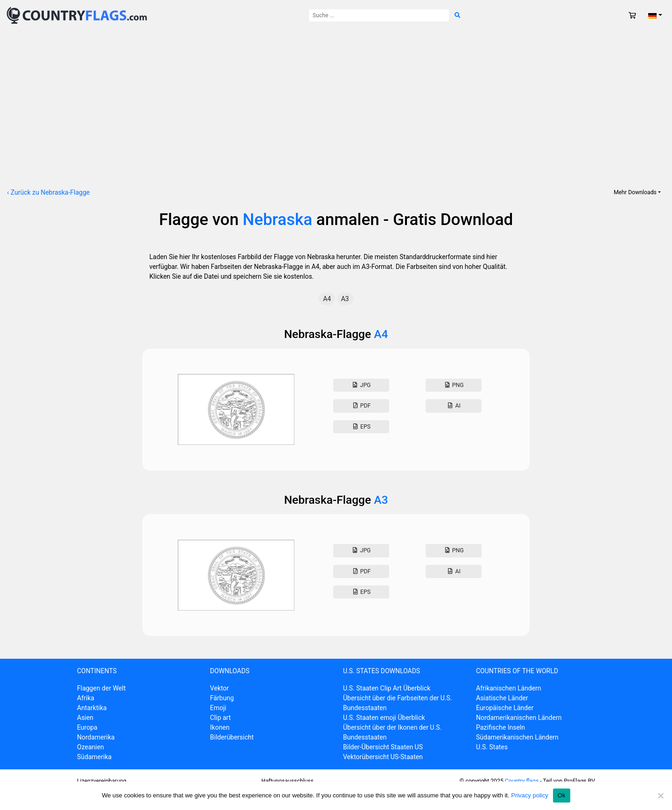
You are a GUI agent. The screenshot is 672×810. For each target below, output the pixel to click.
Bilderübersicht (232, 737)
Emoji (218, 708)
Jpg (361, 385)
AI (454, 406)
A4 (327, 299)
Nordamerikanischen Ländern (519, 718)
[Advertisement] (336, 101)
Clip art (220, 718)
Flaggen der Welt (101, 688)
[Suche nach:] (379, 15)
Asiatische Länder (502, 698)
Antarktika (92, 708)
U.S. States (492, 747)
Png (453, 385)
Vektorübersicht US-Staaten (383, 757)
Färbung (222, 698)
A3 (345, 299)
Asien (85, 718)
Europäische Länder (505, 708)
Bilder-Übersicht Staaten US (383, 747)
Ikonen (220, 727)
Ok (562, 795)
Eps (361, 427)
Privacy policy (529, 795)
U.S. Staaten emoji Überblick (384, 718)
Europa (87, 727)
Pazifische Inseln (500, 727)
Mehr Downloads (635, 192)
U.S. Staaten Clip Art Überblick (387, 688)
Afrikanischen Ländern (509, 688)
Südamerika (94, 757)
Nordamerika (96, 737)
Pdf (361, 406)
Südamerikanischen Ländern (517, 737)
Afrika (86, 698)
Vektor (219, 688)
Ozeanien (91, 747)
